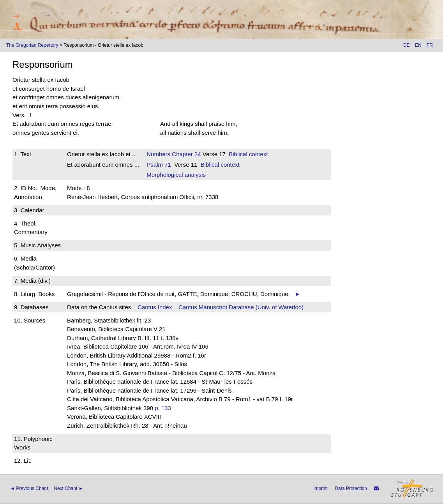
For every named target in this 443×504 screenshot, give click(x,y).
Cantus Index (155, 307)
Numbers (158, 154)
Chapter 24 (185, 154)
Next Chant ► (68, 488)
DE (407, 45)
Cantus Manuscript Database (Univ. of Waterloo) (241, 307)
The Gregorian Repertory (32, 45)
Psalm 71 (159, 165)
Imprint (320, 488)
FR (430, 45)
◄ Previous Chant (29, 488)
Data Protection (351, 488)
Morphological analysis (176, 175)
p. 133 (163, 408)
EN (418, 45)
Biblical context (248, 154)
